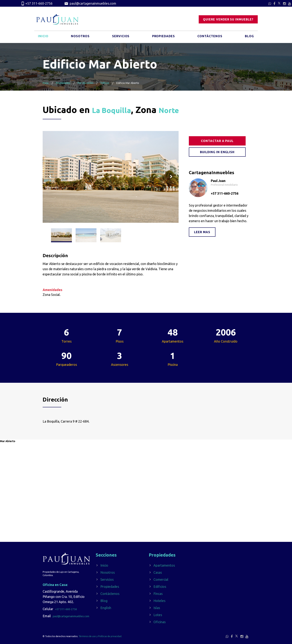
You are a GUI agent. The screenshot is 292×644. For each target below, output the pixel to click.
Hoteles (159, 601)
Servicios (120, 38)
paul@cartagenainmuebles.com (90, 4)
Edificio (105, 83)
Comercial (161, 579)
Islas (157, 608)
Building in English (218, 152)
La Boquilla (116, 110)
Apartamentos (164, 565)
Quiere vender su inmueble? (228, 20)
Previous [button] (50, 177)
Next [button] (171, 177)
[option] (111, 177)
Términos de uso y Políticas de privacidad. (100, 636)
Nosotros (80, 38)
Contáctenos (210, 38)
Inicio (44, 38)
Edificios (160, 587)
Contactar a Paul (218, 141)
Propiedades (163, 38)
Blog (249, 38)
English (106, 608)
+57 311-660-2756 (37, 4)
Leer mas (202, 232)
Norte (180, 110)
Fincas (158, 594)
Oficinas (160, 622)
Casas (158, 572)
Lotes (158, 615)
